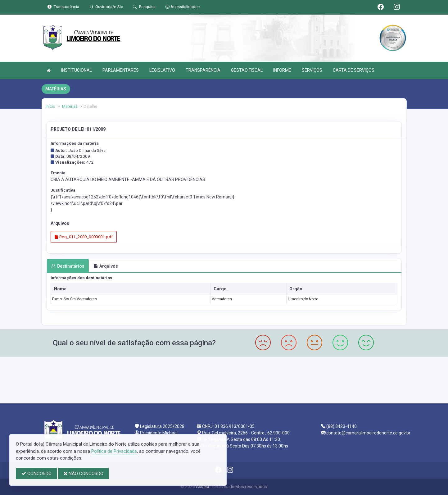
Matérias (69, 106)
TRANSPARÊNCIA (203, 70)
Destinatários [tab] (68, 266)
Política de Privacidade (114, 451)
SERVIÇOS (312, 70)
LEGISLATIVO (162, 70)
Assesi (202, 487)
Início (50, 106)
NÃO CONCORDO (84, 474)
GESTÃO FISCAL (247, 70)
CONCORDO (36, 474)
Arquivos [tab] (106, 266)
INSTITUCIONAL (77, 70)
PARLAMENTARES (121, 70)
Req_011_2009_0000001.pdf (84, 237)
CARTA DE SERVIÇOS (354, 70)
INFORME (282, 70)
